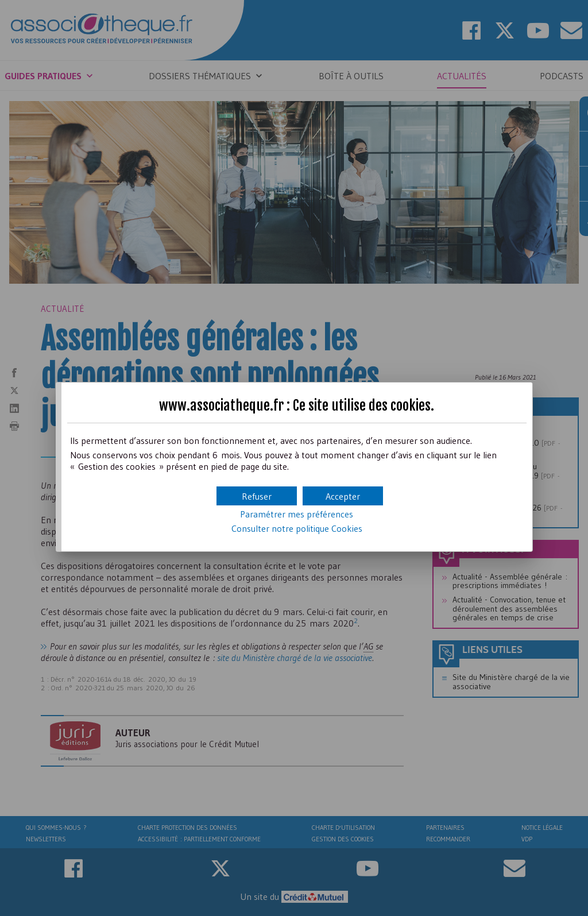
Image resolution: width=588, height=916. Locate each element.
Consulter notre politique (297, 528)
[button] (343, 496)
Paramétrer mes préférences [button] (297, 514)
